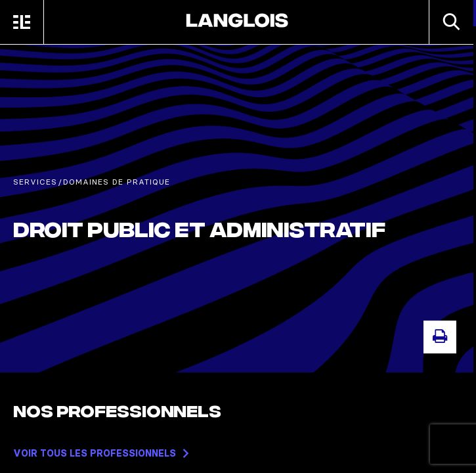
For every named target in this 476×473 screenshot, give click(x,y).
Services (35, 182)
